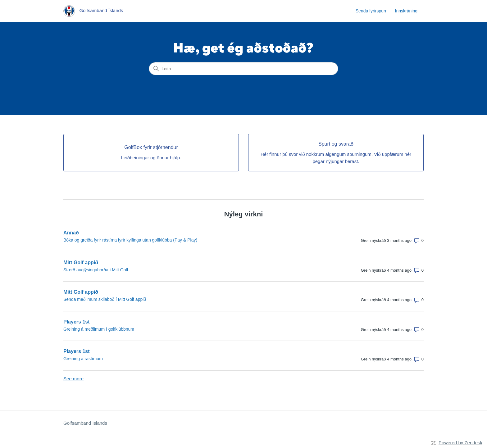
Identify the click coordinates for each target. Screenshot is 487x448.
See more (73, 379)
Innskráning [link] (406, 11)
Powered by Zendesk (460, 443)
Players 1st (77, 322)
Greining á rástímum (83, 359)
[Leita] (243, 69)
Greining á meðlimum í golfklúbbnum (99, 329)
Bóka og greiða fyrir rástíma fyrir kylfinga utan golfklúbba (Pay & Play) (130, 240)
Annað (71, 233)
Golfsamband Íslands (85, 423)
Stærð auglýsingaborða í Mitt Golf (96, 270)
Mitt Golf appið (81, 262)
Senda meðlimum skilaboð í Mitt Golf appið (105, 299)
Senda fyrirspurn (372, 11)
